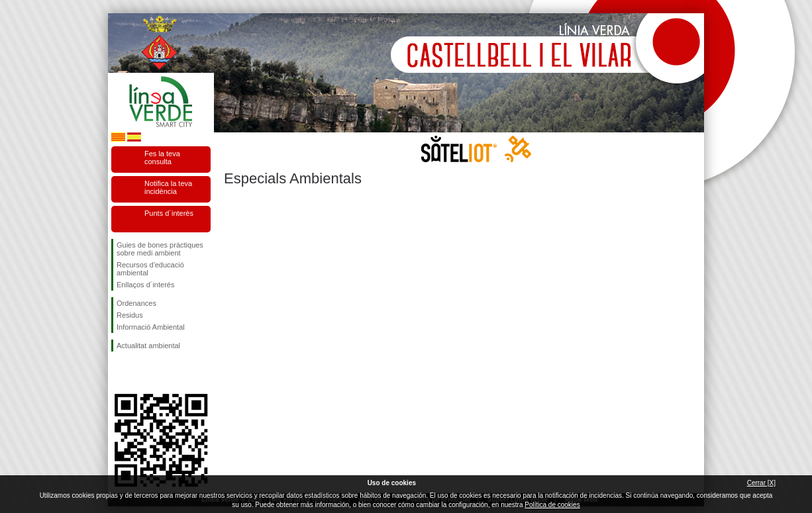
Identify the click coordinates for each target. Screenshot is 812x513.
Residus (130, 315)
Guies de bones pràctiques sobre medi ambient (160, 249)
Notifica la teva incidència (168, 187)
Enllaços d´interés (145, 285)
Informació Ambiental (151, 327)
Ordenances (136, 303)
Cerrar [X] (761, 483)
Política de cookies (552, 505)
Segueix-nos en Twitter (141, 373)
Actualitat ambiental (148, 346)
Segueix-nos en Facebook (119, 373)
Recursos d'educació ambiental (150, 269)
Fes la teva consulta (162, 158)
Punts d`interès (169, 213)
